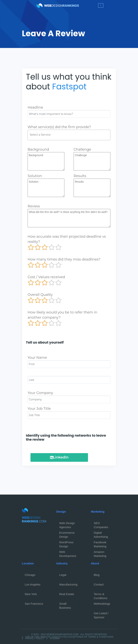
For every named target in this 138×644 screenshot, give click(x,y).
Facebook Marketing (100, 543)
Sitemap (55, 638)
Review (34, 206)
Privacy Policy (35, 638)
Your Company (40, 393)
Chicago (30, 575)
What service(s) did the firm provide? (59, 127)
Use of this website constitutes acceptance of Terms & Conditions (69, 637)
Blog (97, 575)
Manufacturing (68, 584)
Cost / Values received (46, 277)
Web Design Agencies (67, 524)
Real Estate (67, 594)
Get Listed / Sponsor (101, 614)
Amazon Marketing (100, 553)
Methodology (102, 604)
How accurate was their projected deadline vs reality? (67, 239)
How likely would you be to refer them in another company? (62, 315)
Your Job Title (39, 409)
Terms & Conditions (101, 595)
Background (38, 149)
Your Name (37, 358)
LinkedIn (59, 457)
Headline (35, 107)
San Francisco (34, 604)
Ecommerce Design (67, 534)
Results (80, 176)
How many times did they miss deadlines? (64, 259)
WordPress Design (66, 543)
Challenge (82, 149)
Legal (63, 575)
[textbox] (70, 135)
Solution (35, 176)
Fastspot (69, 87)
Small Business (65, 605)
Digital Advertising (101, 534)
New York (31, 594)
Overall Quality (40, 295)
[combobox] (69, 135)
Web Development (68, 553)
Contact (99, 584)
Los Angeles (33, 584)
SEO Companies (101, 524)
